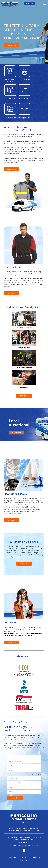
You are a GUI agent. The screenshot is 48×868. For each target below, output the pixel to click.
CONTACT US (11, 642)
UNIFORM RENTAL (21, 828)
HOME (10, 828)
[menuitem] (45, 4)
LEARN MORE (11, 169)
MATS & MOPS (35, 828)
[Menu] (45, 4)
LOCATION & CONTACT (32, 831)
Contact (26, 860)
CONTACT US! (11, 45)
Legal (21, 860)
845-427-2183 (29, 839)
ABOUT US (24, 564)
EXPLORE (11, 293)
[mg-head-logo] (10, 4)
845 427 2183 (29, 4)
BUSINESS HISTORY (15, 831)
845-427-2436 (25, 842)
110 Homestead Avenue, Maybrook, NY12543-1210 (24, 837)
